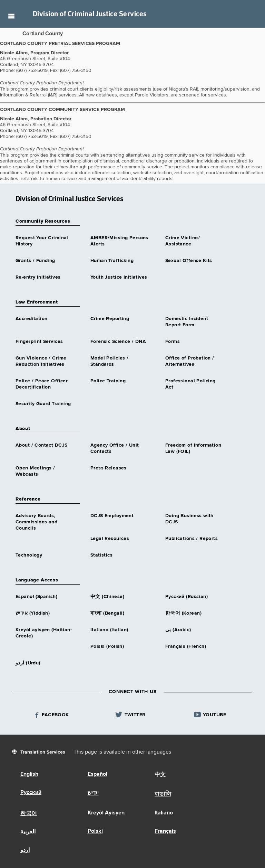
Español (97, 774)
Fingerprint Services (39, 342)
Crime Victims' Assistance (183, 241)
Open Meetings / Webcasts (35, 471)
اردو (25, 850)
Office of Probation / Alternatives (190, 361)
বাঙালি (163, 794)
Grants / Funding (35, 261)
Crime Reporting (110, 319)
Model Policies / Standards (110, 361)
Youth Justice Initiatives (119, 277)
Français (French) (186, 646)
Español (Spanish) (36, 597)
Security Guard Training (43, 404)
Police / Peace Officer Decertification (42, 384)
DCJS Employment (112, 516)
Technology (29, 555)
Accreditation (31, 319)
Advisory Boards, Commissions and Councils (36, 522)
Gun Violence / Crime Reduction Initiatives (41, 361)
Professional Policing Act (190, 384)
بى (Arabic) (178, 630)
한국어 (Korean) (183, 613)
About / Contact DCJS (41, 445)
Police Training (108, 381)
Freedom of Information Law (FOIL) (193, 448)
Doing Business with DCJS (189, 519)
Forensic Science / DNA (118, 342)
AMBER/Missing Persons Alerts (119, 241)
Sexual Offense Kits (189, 261)
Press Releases (109, 468)
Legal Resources (110, 539)
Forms (173, 342)
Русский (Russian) (187, 597)
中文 (160, 775)
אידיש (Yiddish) (33, 613)
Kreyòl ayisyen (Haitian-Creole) (44, 633)
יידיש (93, 793)
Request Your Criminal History (42, 241)
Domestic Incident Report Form (187, 322)
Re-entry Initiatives (38, 277)
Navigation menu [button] (11, 16)
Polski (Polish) (107, 646)
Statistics (101, 555)
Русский (31, 793)
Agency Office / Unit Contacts (115, 448)
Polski (95, 831)
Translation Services (43, 752)
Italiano (164, 813)
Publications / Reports (192, 539)
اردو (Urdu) (28, 663)
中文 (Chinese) (107, 597)
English (29, 774)
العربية (28, 832)
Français (165, 831)
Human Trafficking (112, 261)
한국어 (29, 814)
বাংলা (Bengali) (107, 613)
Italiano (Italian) (109, 630)
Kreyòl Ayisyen (106, 813)
